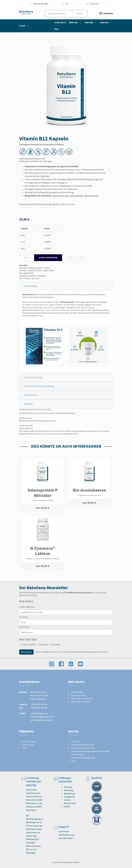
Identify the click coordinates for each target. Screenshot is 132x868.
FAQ (56, 29)
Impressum (28, 745)
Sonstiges (28, 404)
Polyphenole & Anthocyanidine (89, 495)
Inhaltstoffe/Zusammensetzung (39, 386)
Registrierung (79, 695)
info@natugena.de (26, 428)
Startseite (60, 23)
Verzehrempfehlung (33, 377)
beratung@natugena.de (42, 720)
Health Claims (30, 395)
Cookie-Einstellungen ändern (66, 862)
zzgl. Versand (35, 278)
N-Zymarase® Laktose (43, 551)
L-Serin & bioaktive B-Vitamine (43, 500)
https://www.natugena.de (28, 431)
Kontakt (105, 23)
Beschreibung (30, 286)
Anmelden (96, 4)
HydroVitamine (67, 204)
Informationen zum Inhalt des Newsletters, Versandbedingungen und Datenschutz (79, 652)
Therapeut (42, 645)
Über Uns (75, 23)
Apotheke (55, 645)
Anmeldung (77, 692)
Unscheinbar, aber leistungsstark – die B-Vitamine (75, 196)
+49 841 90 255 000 (26, 426)
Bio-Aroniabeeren (89, 490)
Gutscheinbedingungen (83, 758)
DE (67, 4)
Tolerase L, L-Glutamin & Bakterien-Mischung (43, 559)
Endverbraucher (28, 645)
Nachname (24, 627)
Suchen (79, 14)
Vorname (23, 617)
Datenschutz (29, 741)
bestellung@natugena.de (42, 717)
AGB (25, 748)
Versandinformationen (83, 748)
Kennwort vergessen (82, 698)
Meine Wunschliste (81, 702)
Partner (91, 23)
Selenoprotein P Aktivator (43, 493)
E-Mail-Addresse (27, 607)
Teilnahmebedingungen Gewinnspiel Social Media (91, 753)
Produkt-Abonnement (83, 745)
